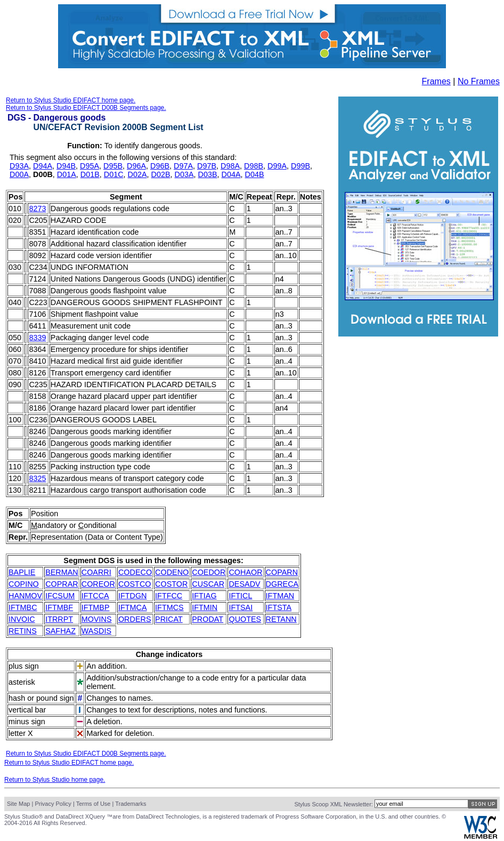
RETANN (281, 619)
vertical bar (27, 710)
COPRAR (62, 584)
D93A (19, 166)
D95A (90, 166)
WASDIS (96, 631)
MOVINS (97, 619)
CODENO (172, 572)
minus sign (27, 722)
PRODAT (208, 619)
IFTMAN (280, 596)
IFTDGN (133, 596)
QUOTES (245, 619)
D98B (254, 166)
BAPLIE (22, 572)
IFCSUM (60, 596)
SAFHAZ (60, 631)
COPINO (24, 584)
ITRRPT (59, 619)
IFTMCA (133, 607)
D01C (114, 174)
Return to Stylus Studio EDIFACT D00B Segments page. (86, 108)
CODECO (135, 572)
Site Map (18, 804)
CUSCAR (208, 584)
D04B (255, 174)
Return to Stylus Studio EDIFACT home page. (71, 100)
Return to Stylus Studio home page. (55, 780)
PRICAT (169, 619)
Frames (436, 81)
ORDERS (135, 619)
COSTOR (171, 584)
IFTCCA (95, 596)
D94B (66, 166)
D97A (183, 166)
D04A (231, 174)
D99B (300, 166)
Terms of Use (94, 804)
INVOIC (22, 619)
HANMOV (25, 596)
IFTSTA (279, 607)
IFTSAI (241, 607)
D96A (136, 166)
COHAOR (245, 572)
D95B (113, 166)
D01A (67, 174)
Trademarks (131, 804)
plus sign (24, 666)
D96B (160, 166)
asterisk (22, 682)
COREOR (98, 584)
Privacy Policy (53, 804)
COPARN (282, 572)
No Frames (479, 81)
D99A (277, 166)
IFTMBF (59, 607)
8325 (37, 478)
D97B (207, 166)
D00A (19, 174)
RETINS (23, 631)
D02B (161, 174)
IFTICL (240, 596)
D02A (137, 174)
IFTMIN (205, 607)
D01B (90, 174)
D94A (43, 166)
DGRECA (282, 584)
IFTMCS (169, 607)
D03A (184, 174)
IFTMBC (23, 607)
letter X (21, 733)
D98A (230, 166)
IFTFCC (169, 596)
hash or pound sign (41, 698)
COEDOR (209, 572)
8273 (37, 209)
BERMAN (62, 572)
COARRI (96, 572)
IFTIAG (204, 596)
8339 (37, 338)
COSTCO (135, 584)
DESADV (244, 584)
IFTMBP (96, 607)
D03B (208, 174)
